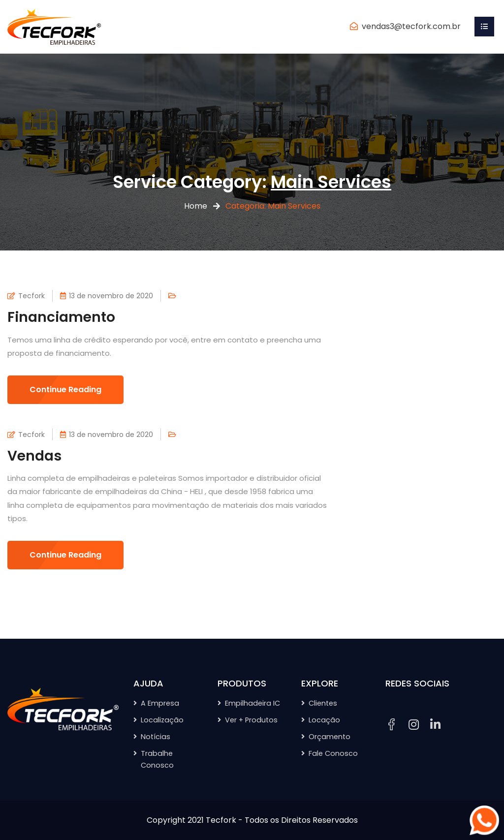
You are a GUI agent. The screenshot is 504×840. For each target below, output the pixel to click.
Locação (324, 720)
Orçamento (330, 737)
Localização (162, 720)
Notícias (156, 737)
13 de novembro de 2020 (111, 296)
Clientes (323, 703)
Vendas (34, 456)
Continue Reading (65, 389)
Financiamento (61, 317)
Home (196, 206)
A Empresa (160, 703)
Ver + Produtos (251, 720)
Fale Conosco (333, 753)
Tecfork (31, 296)
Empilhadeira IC (252, 703)
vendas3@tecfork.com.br (411, 26)
